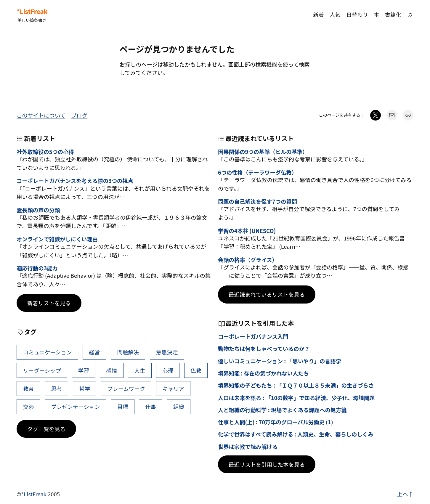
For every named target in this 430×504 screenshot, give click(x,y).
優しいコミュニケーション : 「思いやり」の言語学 (280, 361)
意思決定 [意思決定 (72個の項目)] (167, 352)
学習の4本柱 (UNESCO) (247, 231)
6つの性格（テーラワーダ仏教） (257, 172)
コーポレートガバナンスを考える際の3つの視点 (75, 181)
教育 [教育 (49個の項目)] (28, 389)
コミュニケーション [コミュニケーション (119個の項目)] (47, 352)
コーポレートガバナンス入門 (253, 336)
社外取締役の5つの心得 (45, 152)
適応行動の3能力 (37, 268)
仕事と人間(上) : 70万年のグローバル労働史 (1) (276, 422)
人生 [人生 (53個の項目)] (140, 370)
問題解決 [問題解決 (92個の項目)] (128, 352)
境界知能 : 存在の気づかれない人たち (263, 373)
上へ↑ (405, 494)
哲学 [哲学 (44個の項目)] (85, 389)
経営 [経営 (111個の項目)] (95, 352)
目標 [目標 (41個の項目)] (122, 407)
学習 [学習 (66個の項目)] (84, 370)
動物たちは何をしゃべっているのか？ (264, 349)
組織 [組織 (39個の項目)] (179, 407)
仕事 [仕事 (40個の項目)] (151, 407)
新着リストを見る (49, 303)
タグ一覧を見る (46, 429)
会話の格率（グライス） (248, 260)
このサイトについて (41, 115)
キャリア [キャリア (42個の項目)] (173, 389)
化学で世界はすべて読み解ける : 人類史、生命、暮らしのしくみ (296, 434)
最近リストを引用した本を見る (267, 464)
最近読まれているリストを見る (267, 294)
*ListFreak (32, 11)
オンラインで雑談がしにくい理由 (57, 239)
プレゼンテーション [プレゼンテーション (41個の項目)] (75, 407)
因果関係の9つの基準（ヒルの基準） (263, 152)
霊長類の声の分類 (38, 210)
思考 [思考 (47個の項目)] (56, 389)
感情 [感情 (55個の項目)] (112, 370)
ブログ (79, 115)
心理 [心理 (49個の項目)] (168, 370)
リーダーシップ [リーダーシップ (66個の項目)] (42, 370)
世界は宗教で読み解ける (248, 447)
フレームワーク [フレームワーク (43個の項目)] (126, 389)
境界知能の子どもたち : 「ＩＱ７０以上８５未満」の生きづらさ (296, 385)
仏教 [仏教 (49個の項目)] (196, 370)
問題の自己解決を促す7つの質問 (257, 201)
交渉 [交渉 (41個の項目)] (28, 407)
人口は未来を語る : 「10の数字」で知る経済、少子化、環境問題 (296, 398)
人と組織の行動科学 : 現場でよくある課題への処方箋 (282, 410)
